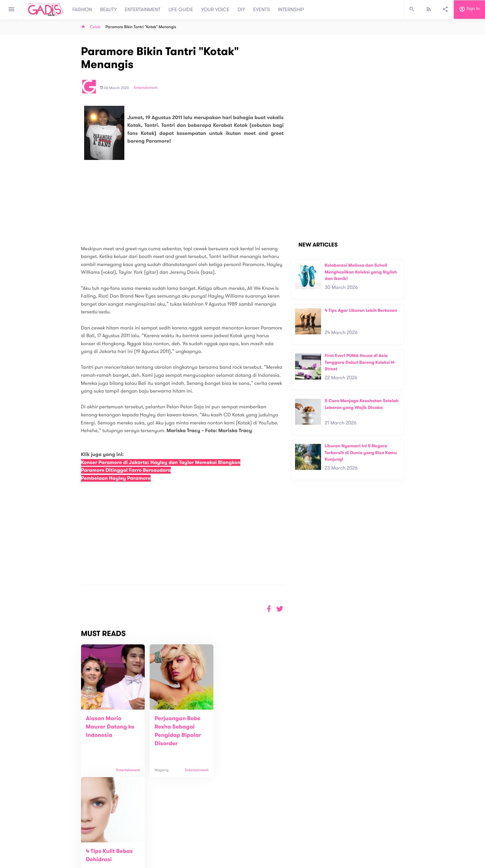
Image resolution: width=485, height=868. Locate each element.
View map (73, 863)
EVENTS (262, 10)
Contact (161, 843)
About (159, 837)
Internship (163, 856)
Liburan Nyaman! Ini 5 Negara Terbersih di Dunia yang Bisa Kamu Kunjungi (361, 453)
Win (266, 840)
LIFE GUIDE (181, 10)
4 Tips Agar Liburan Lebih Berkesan (361, 310)
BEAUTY (109, 10)
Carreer (161, 850)
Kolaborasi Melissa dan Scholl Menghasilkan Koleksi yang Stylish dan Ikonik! (361, 272)
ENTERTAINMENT (143, 10)
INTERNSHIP (291, 10)
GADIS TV (281, 840)
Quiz (256, 840)
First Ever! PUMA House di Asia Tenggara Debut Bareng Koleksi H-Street (360, 362)
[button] (280, 609)
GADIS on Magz (307, 840)
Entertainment (146, 88)
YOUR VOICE (215, 10)
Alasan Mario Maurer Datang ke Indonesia (110, 727)
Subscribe (394, 817)
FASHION (82, 10)
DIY (241, 10)
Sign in (469, 10)
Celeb (95, 27)
